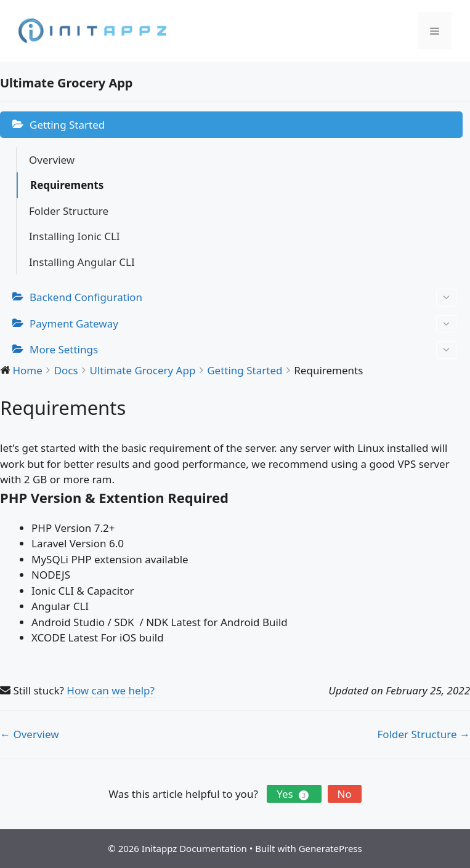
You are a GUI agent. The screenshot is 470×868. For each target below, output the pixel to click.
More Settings (243, 350)
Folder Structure (69, 211)
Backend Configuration (243, 298)
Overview (52, 160)
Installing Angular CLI (82, 262)
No (345, 794)
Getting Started (67, 125)
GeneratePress (330, 848)
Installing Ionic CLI (75, 236)
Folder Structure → (424, 734)
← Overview (30, 734)
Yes (294, 794)
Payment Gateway (243, 324)
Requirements (67, 185)
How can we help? (111, 690)
